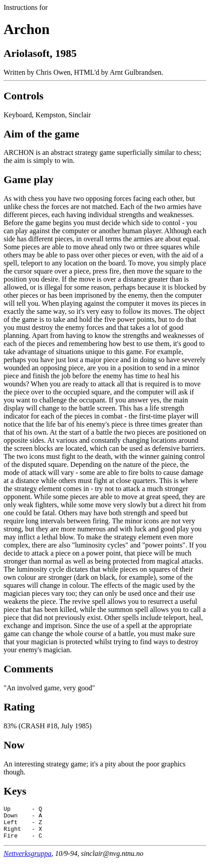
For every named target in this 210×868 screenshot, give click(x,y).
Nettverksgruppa (28, 860)
